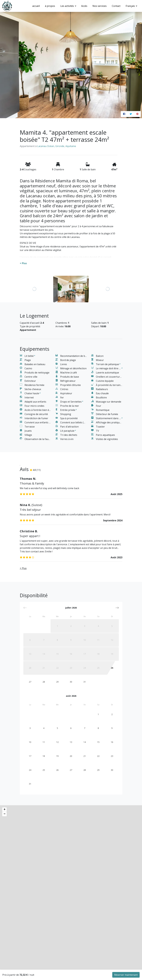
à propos (50, 6)
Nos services (100, 6)
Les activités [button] (67, 6)
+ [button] (5, 889)
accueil (36, 6)
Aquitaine (71, 146)
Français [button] (131, 6)
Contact (116, 6)
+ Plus (23, 648)
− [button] (5, 894)
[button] (117, 687)
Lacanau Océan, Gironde (51, 146)
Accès (84, 6)
